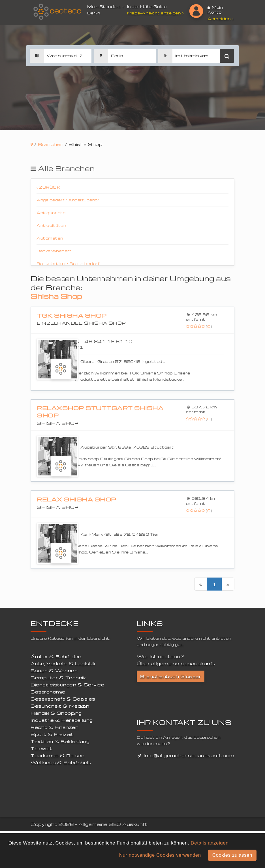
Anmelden (221, 19)
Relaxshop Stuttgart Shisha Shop (100, 412)
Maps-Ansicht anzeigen (156, 13)
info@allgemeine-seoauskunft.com (189, 755)
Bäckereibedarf (54, 251)
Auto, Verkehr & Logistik (63, 664)
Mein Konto (215, 10)
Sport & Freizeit (52, 734)
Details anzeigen (210, 843)
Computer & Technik (58, 678)
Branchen (51, 144)
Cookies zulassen (232, 855)
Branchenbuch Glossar (171, 676)
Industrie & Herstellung (62, 720)
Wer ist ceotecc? (160, 656)
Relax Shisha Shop (77, 499)
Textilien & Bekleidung (60, 741)
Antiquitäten (51, 225)
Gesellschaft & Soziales (63, 699)
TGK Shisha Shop (72, 315)
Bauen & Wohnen (54, 671)
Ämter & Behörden (56, 656)
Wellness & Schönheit (61, 763)
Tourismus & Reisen (57, 755)
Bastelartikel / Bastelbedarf (68, 263)
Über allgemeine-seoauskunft (176, 664)
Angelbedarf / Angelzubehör (68, 200)
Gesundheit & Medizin (60, 706)
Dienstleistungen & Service (67, 685)
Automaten (50, 238)
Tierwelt (41, 748)
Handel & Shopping (56, 713)
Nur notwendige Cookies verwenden (160, 855)
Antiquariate (51, 213)
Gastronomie (48, 692)
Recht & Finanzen (55, 727)
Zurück (48, 187)
